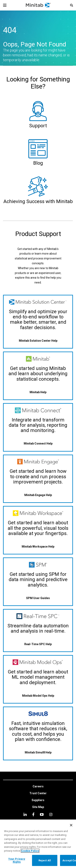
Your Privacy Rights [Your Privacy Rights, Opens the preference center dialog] (17, 860)
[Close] (71, 825)
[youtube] (42, 814)
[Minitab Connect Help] (38, 444)
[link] (38, 787)
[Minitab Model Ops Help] (38, 696)
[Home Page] (38, 5)
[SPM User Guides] (38, 598)
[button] (72, 5)
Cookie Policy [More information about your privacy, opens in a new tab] (30, 851)
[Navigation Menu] (5, 5)
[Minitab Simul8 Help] (38, 752)
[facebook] (33, 814)
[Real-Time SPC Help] (38, 644)
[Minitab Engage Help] (38, 495)
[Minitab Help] (38, 392)
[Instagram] (51, 814)
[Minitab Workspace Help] (38, 546)
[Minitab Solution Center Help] (38, 341)
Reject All (45, 860)
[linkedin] (25, 814)
